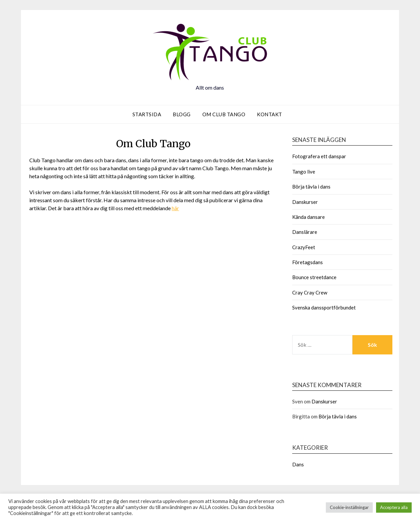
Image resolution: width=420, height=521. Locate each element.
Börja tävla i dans (311, 187)
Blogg (182, 114)
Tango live (304, 172)
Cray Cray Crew (310, 292)
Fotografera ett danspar (319, 156)
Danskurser (305, 202)
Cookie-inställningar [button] (349, 507)
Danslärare (305, 232)
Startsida (147, 114)
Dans (298, 464)
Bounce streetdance (314, 277)
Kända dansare (309, 217)
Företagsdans (308, 262)
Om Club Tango (224, 114)
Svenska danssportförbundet (324, 307)
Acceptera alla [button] (394, 507)
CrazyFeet (304, 247)
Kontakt (270, 114)
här (175, 208)
